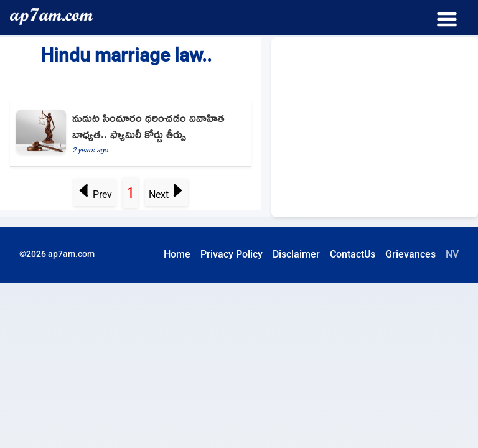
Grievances (410, 254)
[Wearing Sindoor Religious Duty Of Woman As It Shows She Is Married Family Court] (131, 133)
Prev (95, 194)
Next (166, 194)
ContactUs (353, 254)
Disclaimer (296, 254)
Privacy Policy (232, 254)
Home (177, 254)
